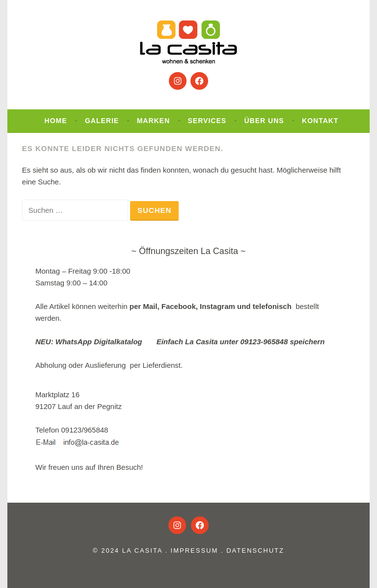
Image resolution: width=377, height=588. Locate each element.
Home (56, 121)
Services (207, 121)
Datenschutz (255, 550)
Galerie (102, 121)
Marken (153, 121)
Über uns (264, 121)
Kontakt (320, 121)
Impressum (195, 550)
